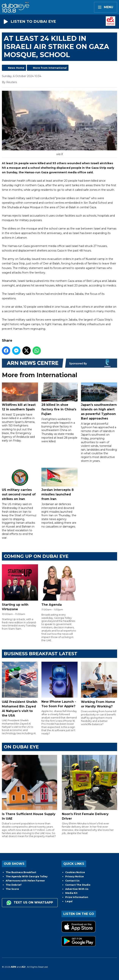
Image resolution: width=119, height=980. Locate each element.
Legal (69, 901)
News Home (16, 68)
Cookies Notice (75, 872)
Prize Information (77, 897)
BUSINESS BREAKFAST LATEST (41, 654)
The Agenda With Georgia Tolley (27, 876)
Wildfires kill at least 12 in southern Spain (20, 397)
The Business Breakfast (21, 872)
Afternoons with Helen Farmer (25, 881)
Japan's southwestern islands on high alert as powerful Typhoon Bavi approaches (99, 401)
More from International (50, 68)
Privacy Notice (75, 876)
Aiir (24, 967)
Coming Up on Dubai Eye (36, 556)
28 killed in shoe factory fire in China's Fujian (59, 399)
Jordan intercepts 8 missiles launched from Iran (59, 484)
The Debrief (14, 885)
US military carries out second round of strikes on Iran (20, 484)
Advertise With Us (77, 889)
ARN (13, 967)
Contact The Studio (78, 885)
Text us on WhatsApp (30, 903)
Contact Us (72, 881)
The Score (12, 889)
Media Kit (71, 893)
